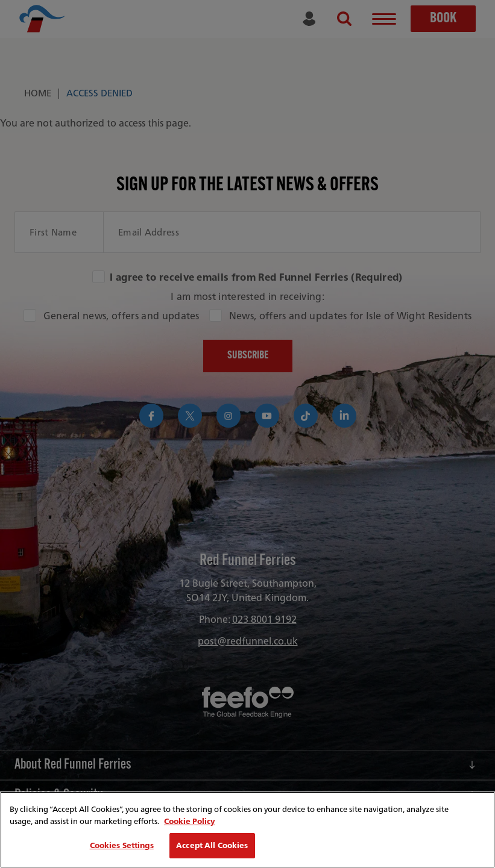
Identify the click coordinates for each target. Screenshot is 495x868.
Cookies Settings (122, 845)
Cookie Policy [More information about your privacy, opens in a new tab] (190, 821)
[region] (247, 830)
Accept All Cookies (212, 845)
